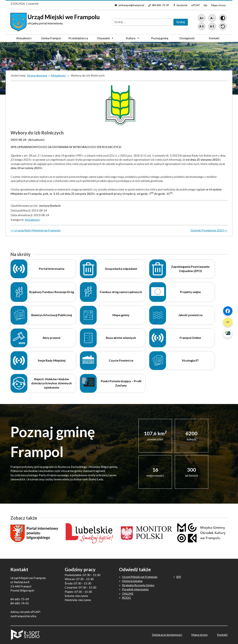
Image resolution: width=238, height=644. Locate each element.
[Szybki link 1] (228, 311)
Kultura (133, 38)
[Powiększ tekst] (202, 18)
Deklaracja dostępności (167, 635)
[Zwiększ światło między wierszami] (202, 26)
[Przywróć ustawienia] (223, 26)
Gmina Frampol (51, 39)
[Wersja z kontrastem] (223, 18)
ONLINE (128, 593)
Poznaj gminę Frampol (160, 39)
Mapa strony (218, 5)
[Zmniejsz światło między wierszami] (212, 26)
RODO (126, 598)
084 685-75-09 (160, 5)
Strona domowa (37, 75)
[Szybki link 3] (228, 333)
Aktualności (24, 38)
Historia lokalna (132, 581)
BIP (179, 577)
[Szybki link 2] (228, 322)
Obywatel (105, 38)
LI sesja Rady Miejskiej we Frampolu (37, 230)
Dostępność (187, 38)
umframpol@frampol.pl (131, 5)
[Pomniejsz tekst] (212, 18)
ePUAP (196, 5)
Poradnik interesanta (135, 589)
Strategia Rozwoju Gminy (138, 585)
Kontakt (214, 38)
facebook (182, 5)
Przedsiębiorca (78, 39)
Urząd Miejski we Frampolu (140, 577)
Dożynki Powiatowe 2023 (207, 230)
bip (206, 5)
